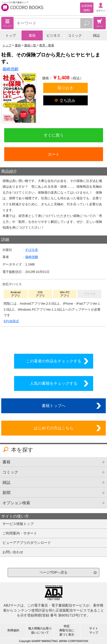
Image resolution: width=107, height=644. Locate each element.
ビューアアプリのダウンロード (27, 543)
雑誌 (96, 35)
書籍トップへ (54, 406)
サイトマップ (94, 630)
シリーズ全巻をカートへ (54, 339)
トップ (11, 35)
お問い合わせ (13, 552)
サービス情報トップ (18, 524)
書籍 (32, 35)
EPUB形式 (11, 321)
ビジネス (53, 35)
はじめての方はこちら (54, 428)
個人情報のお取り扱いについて (40, 630)
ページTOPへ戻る (53, 572)
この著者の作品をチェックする (54, 361)
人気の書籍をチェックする (54, 383)
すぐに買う (54, 135)
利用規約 (13, 630)
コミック (75, 35)
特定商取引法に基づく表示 (67, 630)
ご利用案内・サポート (20, 533)
